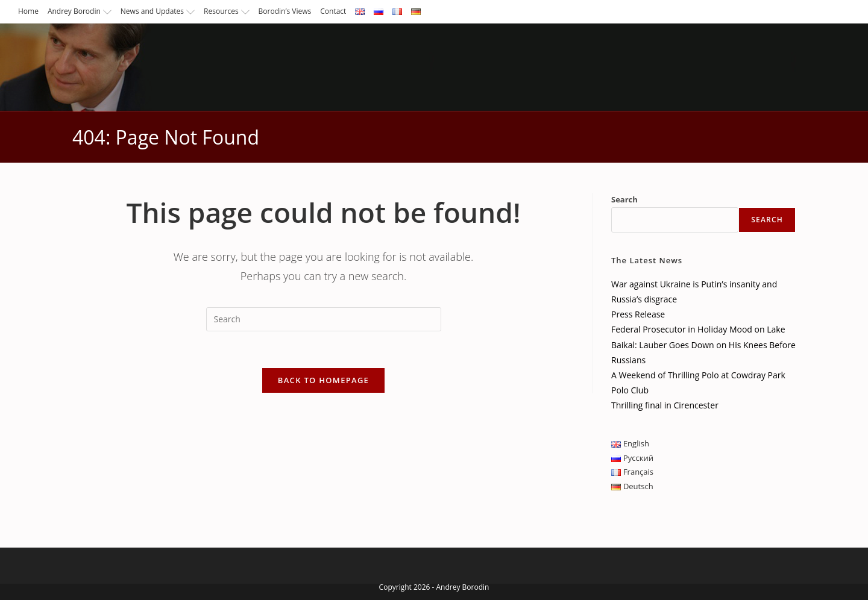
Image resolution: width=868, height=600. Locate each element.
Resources (227, 11)
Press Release (638, 314)
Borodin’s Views (285, 11)
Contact (333, 11)
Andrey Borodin (80, 11)
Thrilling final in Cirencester (665, 405)
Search (624, 199)
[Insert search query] (324, 319)
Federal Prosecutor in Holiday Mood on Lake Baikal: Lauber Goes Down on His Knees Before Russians (703, 344)
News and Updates (158, 11)
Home (28, 11)
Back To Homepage (323, 380)
